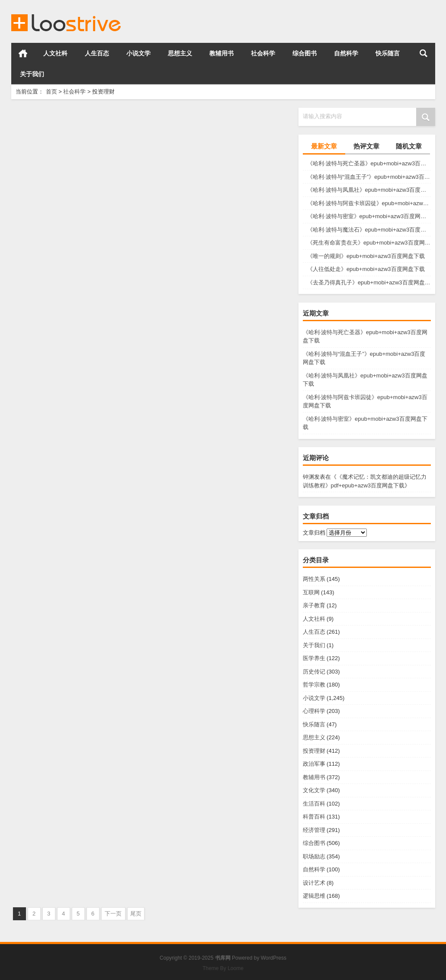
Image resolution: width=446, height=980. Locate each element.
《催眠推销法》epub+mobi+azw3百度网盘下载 (80, 469)
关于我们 (32, 74)
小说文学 (138, 53)
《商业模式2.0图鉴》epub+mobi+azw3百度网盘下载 (223, 206)
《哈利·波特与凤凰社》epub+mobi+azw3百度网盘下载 (369, 190)
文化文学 (314, 790)
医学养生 (314, 658)
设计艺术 (314, 883)
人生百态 (97, 53)
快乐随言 (388, 53)
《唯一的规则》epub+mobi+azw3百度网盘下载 (366, 256)
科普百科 (314, 817)
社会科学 (263, 53)
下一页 (113, 914)
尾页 (136, 914)
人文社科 (55, 53)
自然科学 (346, 53)
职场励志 (314, 856)
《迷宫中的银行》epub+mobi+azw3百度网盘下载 (80, 206)
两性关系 (314, 579)
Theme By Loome (223, 968)
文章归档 (314, 533)
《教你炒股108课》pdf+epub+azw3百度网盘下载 (80, 733)
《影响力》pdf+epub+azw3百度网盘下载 (80, 865)
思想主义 (180, 53)
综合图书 (305, 53)
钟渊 (308, 477)
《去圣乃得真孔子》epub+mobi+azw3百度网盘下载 (369, 282)
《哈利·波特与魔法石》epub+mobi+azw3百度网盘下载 (369, 230)
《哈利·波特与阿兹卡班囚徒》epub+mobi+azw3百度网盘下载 (369, 203)
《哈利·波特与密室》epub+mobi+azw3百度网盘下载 (369, 216)
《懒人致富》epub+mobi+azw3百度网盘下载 (223, 601)
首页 (23, 53)
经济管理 (314, 830)
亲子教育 (314, 605)
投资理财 (314, 751)
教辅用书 (221, 53)
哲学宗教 (314, 685)
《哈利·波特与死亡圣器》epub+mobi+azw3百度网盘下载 (369, 163)
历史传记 (314, 672)
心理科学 (314, 711)
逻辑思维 (314, 896)
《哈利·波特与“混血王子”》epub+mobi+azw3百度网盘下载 (369, 177)
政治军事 (314, 764)
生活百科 (314, 804)
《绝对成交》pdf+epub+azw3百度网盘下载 (223, 733)
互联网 (311, 592)
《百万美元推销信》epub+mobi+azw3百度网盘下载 (223, 469)
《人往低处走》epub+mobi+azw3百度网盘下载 (366, 269)
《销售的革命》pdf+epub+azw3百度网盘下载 (223, 865)
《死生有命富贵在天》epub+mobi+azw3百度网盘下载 (369, 243)
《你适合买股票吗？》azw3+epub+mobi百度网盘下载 (80, 338)
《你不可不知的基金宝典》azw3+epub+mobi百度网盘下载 (223, 338)
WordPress (274, 958)
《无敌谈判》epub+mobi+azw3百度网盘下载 (80, 601)
